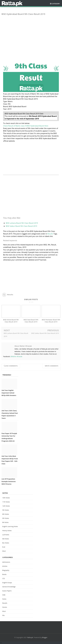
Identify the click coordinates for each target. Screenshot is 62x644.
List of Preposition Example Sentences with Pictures (9, 481)
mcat (4, 551)
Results (50, 234)
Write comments (52, 366)
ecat (4, 547)
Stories (5, 607)
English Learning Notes (10, 526)
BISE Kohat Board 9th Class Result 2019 (11, 321)
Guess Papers (7, 591)
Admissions (6, 562)
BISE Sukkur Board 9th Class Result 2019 (21, 226)
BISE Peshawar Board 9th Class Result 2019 (51, 321)
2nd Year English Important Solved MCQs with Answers (9, 393)
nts (3, 615)
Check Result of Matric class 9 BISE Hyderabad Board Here (26, 126)
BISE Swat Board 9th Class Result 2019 (31, 321)
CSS (4, 578)
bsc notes (6, 543)
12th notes (6, 506)
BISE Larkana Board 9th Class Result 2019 (22, 223)
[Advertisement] (31, 32)
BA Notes (5, 522)
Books (4, 574)
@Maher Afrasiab (16, 356)
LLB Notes (6, 535)
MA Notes (6, 539)
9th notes (6, 518)
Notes (4, 599)
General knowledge (9, 587)
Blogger (45, 637)
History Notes (7, 531)
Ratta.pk (30, 637)
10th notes (6, 498)
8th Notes (6, 514)
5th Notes (6, 510)
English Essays (7, 583)
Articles (5, 566)
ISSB (4, 595)
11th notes (6, 502)
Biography (6, 570)
